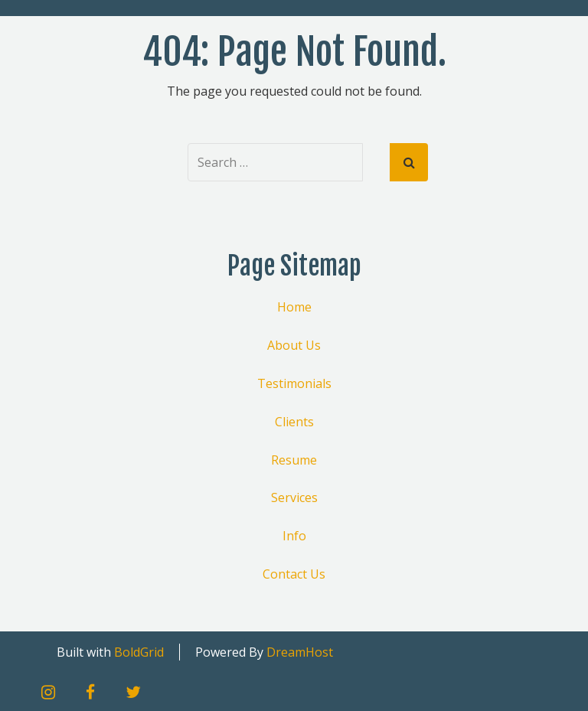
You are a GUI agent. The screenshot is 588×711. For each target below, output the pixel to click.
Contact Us (294, 574)
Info (294, 536)
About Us (294, 345)
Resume (294, 460)
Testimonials (294, 383)
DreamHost (300, 652)
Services (294, 497)
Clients (294, 422)
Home (294, 307)
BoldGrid (139, 652)
